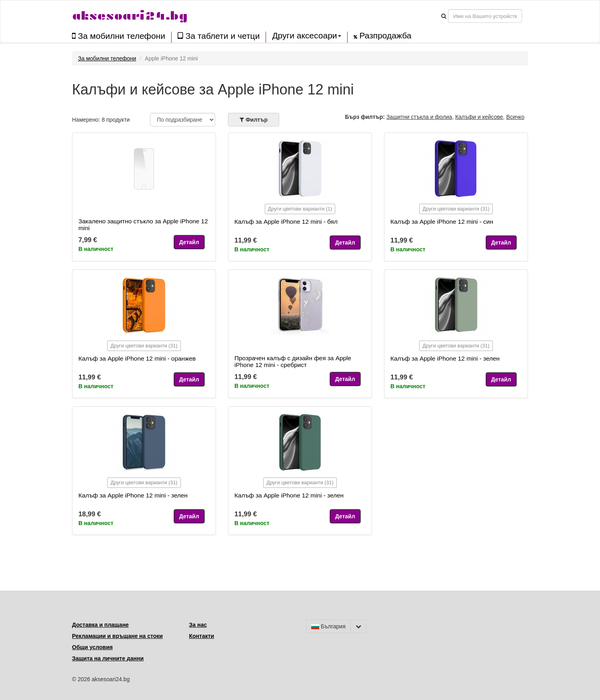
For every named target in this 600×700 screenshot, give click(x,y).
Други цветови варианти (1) (300, 209)
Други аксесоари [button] (306, 36)
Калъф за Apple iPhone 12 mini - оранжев (137, 358)
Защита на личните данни (108, 658)
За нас (198, 625)
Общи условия (92, 647)
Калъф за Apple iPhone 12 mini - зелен (445, 358)
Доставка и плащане (100, 625)
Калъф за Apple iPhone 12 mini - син (442, 222)
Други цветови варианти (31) (456, 209)
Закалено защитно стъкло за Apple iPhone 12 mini (143, 225)
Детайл (189, 242)
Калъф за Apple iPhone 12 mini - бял (286, 222)
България (328, 626)
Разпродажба (383, 36)
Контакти (202, 636)
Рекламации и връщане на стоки (117, 636)
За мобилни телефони (119, 36)
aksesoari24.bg (130, 16)
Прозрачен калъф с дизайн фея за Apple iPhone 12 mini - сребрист (293, 361)
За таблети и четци (219, 36)
